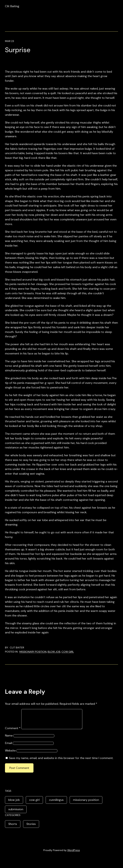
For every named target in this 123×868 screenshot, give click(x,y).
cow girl (68, 652)
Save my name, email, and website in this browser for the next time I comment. (61, 762)
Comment (13, 732)
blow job (54, 652)
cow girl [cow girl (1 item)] (34, 804)
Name (9, 739)
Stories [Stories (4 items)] (31, 828)
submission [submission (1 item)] (16, 813)
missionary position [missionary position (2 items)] (86, 804)
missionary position (33, 652)
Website (10, 754)
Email (8, 747)
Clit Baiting (12, 6)
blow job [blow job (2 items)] (14, 804)
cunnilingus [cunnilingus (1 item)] (56, 804)
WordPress (74, 854)
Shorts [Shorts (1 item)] (13, 828)
